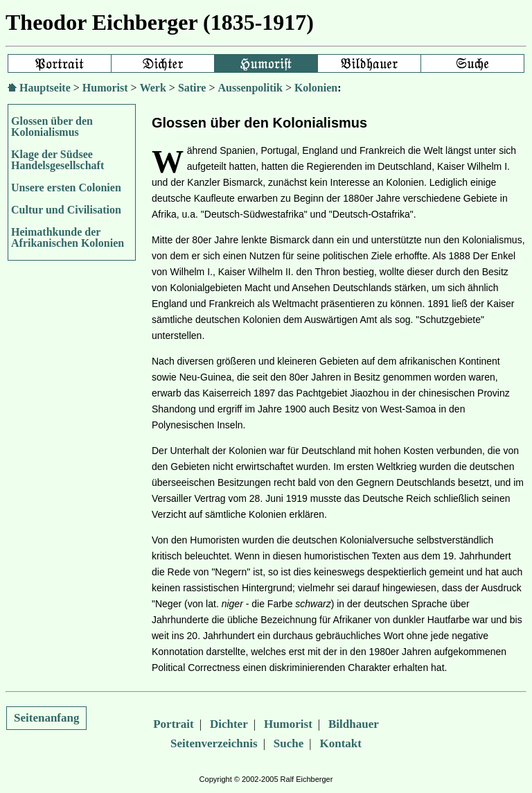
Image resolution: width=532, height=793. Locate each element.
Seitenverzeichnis (214, 743)
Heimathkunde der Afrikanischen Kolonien (68, 237)
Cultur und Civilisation (66, 210)
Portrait (174, 724)
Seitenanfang (46, 718)
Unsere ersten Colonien (66, 188)
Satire (192, 88)
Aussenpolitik (250, 88)
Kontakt (341, 743)
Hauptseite (45, 88)
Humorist (105, 88)
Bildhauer (354, 724)
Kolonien (316, 88)
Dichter (229, 724)
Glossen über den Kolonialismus (52, 127)
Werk (153, 88)
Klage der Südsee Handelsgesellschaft (57, 160)
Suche (289, 743)
